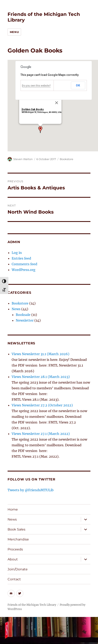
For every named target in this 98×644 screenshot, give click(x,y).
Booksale (23, 315)
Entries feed (21, 258)
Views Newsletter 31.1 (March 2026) (41, 354)
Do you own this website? (36, 86)
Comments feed (24, 264)
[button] (40, 130)
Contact (14, 579)
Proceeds (15, 549)
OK (78, 85)
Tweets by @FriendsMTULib (31, 490)
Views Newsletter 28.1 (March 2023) (41, 377)
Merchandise (18, 539)
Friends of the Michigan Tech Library (32, 605)
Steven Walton (23, 159)
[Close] (56, 103)
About (13, 559)
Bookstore (66, 159)
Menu (14, 32)
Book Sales (16, 529)
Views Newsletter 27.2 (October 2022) (42, 405)
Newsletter (25, 320)
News (16, 309)
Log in (17, 253)
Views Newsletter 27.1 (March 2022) (41, 434)
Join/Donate (18, 569)
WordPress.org (24, 270)
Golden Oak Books (33, 109)
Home (13, 509)
